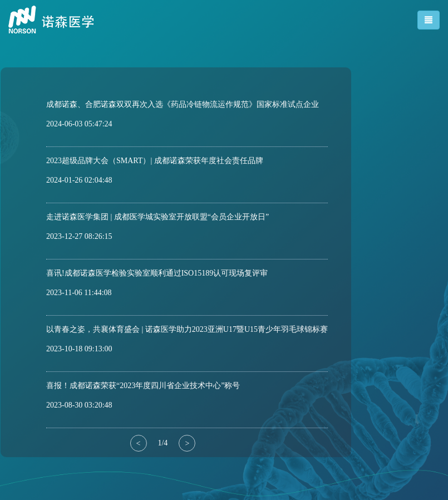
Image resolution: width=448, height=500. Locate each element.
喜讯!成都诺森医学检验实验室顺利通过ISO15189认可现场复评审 (157, 273)
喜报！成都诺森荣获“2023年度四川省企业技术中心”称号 (143, 386)
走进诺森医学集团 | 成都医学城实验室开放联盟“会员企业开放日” (157, 217)
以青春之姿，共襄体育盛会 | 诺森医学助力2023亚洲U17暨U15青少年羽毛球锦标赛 (187, 329)
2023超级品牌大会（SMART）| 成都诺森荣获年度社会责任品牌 (155, 161)
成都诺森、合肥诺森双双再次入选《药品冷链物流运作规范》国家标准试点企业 (183, 104)
